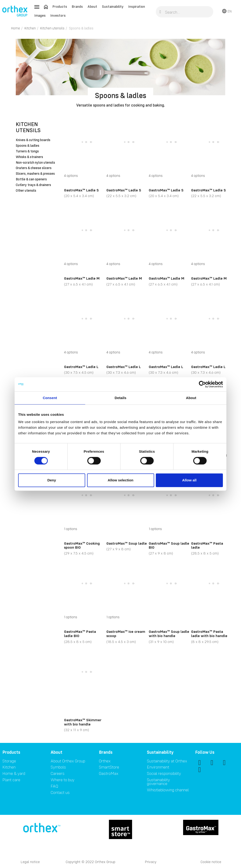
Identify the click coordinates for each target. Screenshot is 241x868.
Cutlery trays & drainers (33, 185)
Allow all (189, 480)
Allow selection (120, 480)
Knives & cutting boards (33, 140)
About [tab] (191, 398)
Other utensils (26, 191)
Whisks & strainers (29, 157)
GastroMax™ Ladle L (81, 367)
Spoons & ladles (28, 146)
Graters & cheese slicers (34, 168)
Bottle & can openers (31, 179)
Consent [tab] (50, 398)
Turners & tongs (27, 151)
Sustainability (113, 6)
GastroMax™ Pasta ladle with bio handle (209, 634)
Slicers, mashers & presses (35, 174)
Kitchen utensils (28, 127)
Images (40, 15)
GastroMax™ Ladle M (82, 278)
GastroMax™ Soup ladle (127, 543)
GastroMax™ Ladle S (81, 190)
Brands (77, 6)
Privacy (151, 862)
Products (60, 6)
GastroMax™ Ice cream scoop (126, 634)
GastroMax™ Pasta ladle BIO (80, 634)
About (92, 6)
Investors (58, 15)
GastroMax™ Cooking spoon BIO (82, 545)
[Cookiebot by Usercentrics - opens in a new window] (202, 384)
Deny (52, 480)
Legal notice (30, 862)
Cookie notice (211, 862)
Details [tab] (120, 398)
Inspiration (137, 6)
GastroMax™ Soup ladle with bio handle (169, 634)
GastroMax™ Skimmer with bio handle (83, 722)
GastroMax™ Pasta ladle (207, 545)
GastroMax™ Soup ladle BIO (169, 545)
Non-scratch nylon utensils (35, 163)
